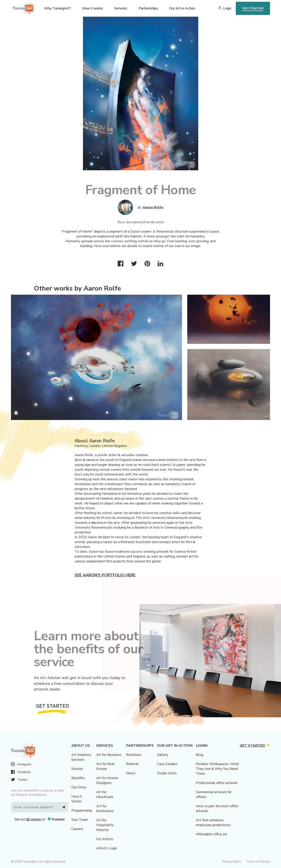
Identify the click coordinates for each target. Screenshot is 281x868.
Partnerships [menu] (148, 8)
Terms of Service (258, 862)
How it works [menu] (93, 8)
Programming (82, 811)
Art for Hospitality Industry (105, 825)
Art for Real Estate (105, 766)
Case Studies (167, 764)
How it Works (77, 799)
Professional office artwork (217, 783)
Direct (131, 773)
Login (227, 8)
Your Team (80, 820)
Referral (132, 764)
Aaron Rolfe (153, 207)
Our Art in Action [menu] (182, 8)
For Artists (105, 839)
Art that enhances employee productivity (213, 823)
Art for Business (109, 755)
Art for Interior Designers (107, 780)
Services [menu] (121, 8)
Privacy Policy (232, 862)
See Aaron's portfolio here (105, 575)
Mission (77, 769)
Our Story (79, 787)
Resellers (134, 755)
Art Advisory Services (81, 757)
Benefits (78, 778)
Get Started (253, 8)
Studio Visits (167, 773)
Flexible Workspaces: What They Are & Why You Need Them (217, 769)
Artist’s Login (107, 848)
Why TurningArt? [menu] (58, 8)
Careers (77, 829)
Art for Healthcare (105, 794)
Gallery (163, 755)
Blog (200, 755)
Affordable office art (212, 834)
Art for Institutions (105, 809)
